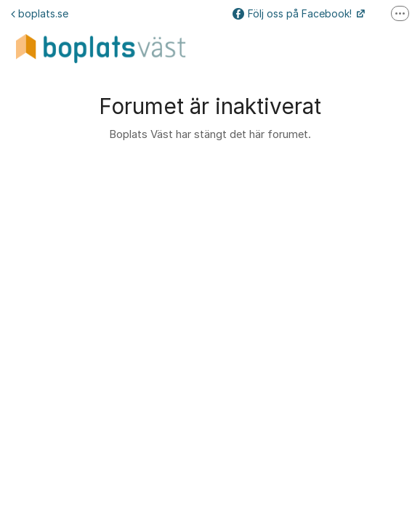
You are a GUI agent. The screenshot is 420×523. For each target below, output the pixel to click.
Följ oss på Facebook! (294, 13)
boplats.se (40, 13)
